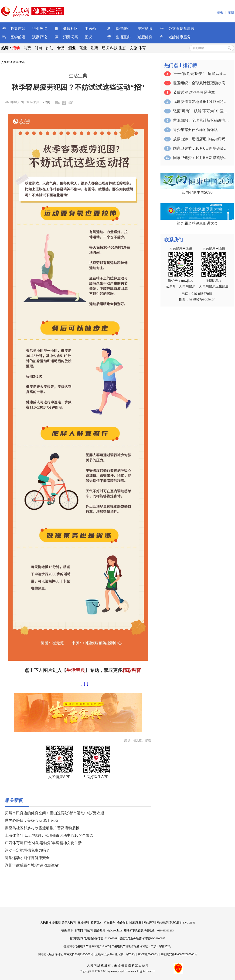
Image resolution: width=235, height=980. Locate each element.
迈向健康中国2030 (197, 192)
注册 (231, 12)
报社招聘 (83, 923)
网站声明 (149, 923)
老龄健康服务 (180, 37)
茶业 (83, 48)
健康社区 (71, 29)
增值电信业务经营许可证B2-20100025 (142, 938)
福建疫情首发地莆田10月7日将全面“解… (201, 102)
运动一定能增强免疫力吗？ (27, 850)
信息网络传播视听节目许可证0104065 (86, 946)
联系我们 (175, 923)
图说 (89, 37)
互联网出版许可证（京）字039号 (116, 954)
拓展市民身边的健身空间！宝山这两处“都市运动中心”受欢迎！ (56, 813)
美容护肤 (145, 29)
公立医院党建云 (181, 29)
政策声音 (18, 29)
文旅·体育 (138, 48)
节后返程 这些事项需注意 (194, 92)
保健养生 (123, 29)
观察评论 (40, 37)
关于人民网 (69, 923)
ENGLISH (189, 923)
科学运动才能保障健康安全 (27, 858)
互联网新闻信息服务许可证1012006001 (93, 938)
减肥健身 (145, 37)
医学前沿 (18, 37)
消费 (27, 48)
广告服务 (109, 923)
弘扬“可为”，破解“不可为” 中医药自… (201, 111)
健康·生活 (19, 62)
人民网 (5, 62)
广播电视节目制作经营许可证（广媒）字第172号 (142, 946)
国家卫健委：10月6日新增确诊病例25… (201, 148)
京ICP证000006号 (148, 954)
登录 (220, 12)
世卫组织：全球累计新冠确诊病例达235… (201, 83)
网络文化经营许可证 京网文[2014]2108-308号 (66, 954)
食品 (61, 48)
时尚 (38, 48)
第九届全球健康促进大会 (197, 223)
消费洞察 (71, 37)
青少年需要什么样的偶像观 (195, 130)
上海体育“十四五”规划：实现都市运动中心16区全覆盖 (49, 835)
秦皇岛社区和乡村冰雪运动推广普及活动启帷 (42, 828)
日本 (70, 931)
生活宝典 (123, 37)
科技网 (89, 931)
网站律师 (162, 923)
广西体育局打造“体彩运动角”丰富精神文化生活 (43, 843)
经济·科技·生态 (114, 48)
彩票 (94, 48)
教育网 (79, 931)
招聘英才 (96, 923)
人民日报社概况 (50, 923)
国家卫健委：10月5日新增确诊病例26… (201, 158)
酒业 (72, 48)
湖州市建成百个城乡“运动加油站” (32, 865)
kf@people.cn (114, 931)
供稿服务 (136, 923)
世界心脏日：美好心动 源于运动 (31, 820)
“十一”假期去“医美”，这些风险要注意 (201, 74)
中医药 (90, 29)
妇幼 (50, 48)
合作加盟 (123, 923)
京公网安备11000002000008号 (179, 954)
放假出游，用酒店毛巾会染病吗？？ (201, 139)
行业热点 (40, 29)
